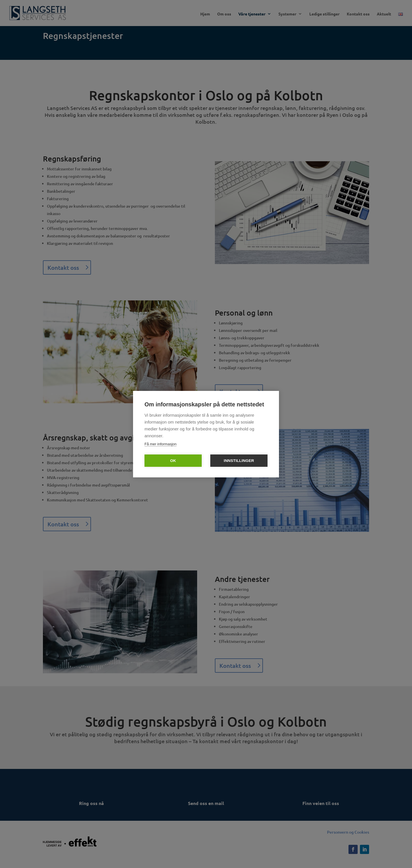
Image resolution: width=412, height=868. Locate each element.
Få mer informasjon (161, 444)
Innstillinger (239, 461)
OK (173, 461)
